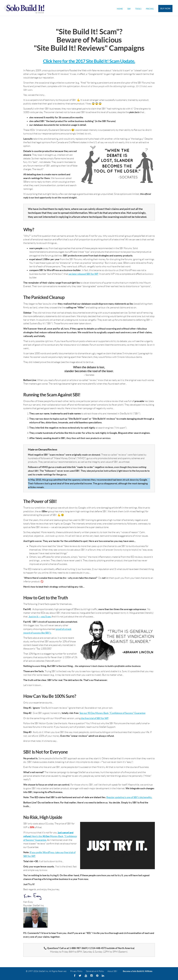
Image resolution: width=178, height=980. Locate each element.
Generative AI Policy (95, 971)
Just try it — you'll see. (40, 616)
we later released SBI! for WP (83, 274)
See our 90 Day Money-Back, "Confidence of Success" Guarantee (112, 713)
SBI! (129, 9)
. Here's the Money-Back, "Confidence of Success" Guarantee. (50, 836)
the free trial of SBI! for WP (95, 718)
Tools (138, 9)
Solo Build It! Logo (26, 8)
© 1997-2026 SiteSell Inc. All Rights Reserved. (46, 971)
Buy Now (165, 9)
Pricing (150, 9)
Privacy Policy (76, 971)
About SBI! (112, 971)
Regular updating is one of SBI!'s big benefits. (129, 797)
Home (120, 9)
